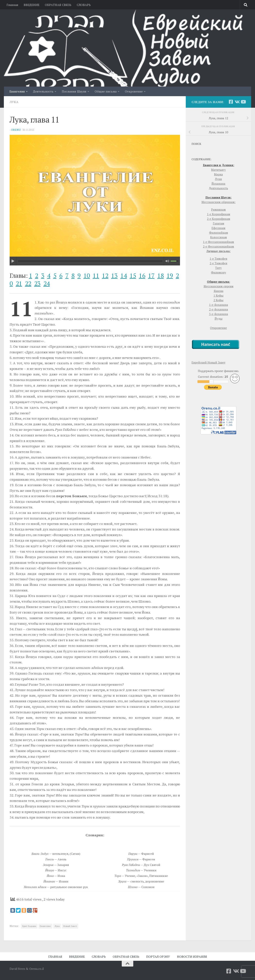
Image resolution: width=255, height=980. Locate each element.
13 (114, 275)
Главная (12, 5)
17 (151, 275)
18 (160, 275)
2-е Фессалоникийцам (218, 246)
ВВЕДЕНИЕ (32, 5)
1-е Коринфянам (219, 214)
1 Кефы (218, 295)
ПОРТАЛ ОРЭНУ (158, 957)
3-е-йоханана (219, 314)
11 (96, 275)
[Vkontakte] (237, 102)
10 (87, 275)
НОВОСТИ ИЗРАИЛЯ (192, 957)
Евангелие (45, 926)
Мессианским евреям (219, 286)
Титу (218, 268)
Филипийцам (219, 233)
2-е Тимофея (218, 263)
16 (142, 275)
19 (170, 275)
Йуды (219, 319)
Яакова (219, 291)
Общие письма (106, 91)
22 (28, 283)
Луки (218, 179)
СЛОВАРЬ (84, 5)
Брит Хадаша (29, 926)
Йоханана (218, 183)
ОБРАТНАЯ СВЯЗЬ (58, 5)
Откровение (134, 91)
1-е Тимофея (218, 259)
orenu (16, 130)
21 (19, 283)
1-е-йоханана (219, 305)
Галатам (219, 223)
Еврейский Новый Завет (208, 362)
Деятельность (43, 91)
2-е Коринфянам (219, 219)
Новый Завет (70, 926)
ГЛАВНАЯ (55, 957)
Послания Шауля (74, 91)
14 (124, 275)
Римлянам (218, 209)
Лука (14, 102)
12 (105, 275)
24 (47, 283)
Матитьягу (218, 170)
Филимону (219, 272)
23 (37, 283)
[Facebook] (231, 102)
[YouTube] (243, 102)
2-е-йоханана (219, 309)
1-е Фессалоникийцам (218, 242)
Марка (218, 174)
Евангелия (17, 91)
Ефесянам (218, 228)
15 (133, 275)
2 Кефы (218, 300)
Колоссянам (219, 237)
